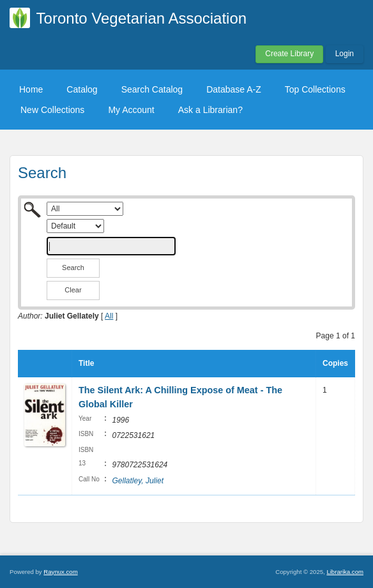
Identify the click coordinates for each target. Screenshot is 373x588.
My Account (131, 110)
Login (345, 54)
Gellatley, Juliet (137, 481)
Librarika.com (345, 572)
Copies (335, 363)
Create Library (289, 54)
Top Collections (315, 89)
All (109, 316)
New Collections (52, 110)
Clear (73, 290)
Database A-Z (234, 89)
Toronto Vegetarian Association (142, 18)
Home (31, 89)
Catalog (82, 89)
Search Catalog (152, 89)
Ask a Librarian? (210, 110)
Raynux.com (60, 572)
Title (86, 363)
